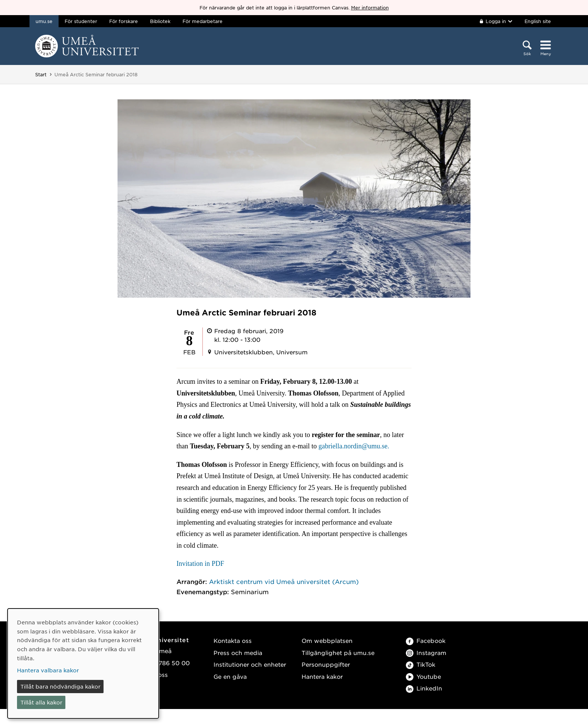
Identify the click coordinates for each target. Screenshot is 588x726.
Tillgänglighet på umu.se (338, 653)
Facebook (426, 640)
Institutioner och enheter (250, 664)
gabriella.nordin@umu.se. (354, 446)
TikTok (421, 664)
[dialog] (83, 663)
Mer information (370, 8)
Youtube (423, 676)
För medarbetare (203, 21)
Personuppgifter (326, 664)
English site (538, 21)
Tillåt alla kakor (41, 702)
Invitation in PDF (200, 564)
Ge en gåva (230, 676)
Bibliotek (160, 21)
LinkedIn (424, 688)
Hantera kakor (322, 676)
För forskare (124, 21)
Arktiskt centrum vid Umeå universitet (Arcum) (284, 581)
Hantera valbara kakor (48, 670)
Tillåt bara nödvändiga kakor (60, 686)
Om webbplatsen (327, 640)
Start (41, 74)
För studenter (81, 21)
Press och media (238, 653)
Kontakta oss (233, 640)
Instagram (426, 653)
